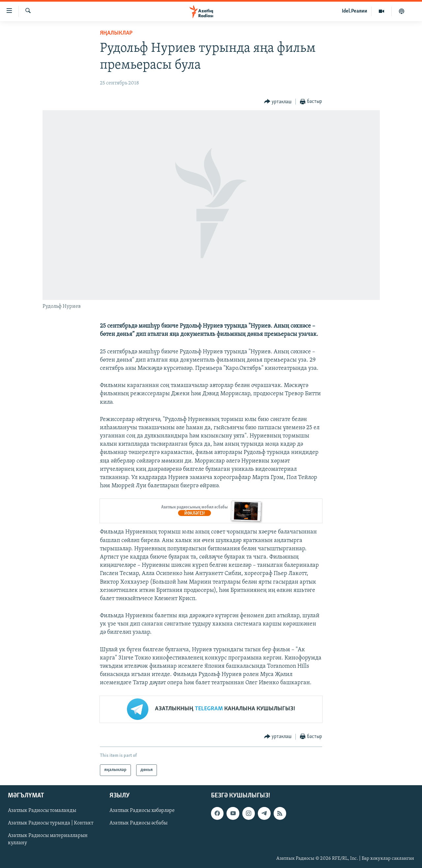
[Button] (278, 102)
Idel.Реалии (355, 11)
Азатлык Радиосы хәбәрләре (142, 811)
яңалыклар (116, 33)
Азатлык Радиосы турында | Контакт (51, 823)
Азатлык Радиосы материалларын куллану (48, 839)
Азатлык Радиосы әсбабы (138, 823)
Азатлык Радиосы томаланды (42, 811)
